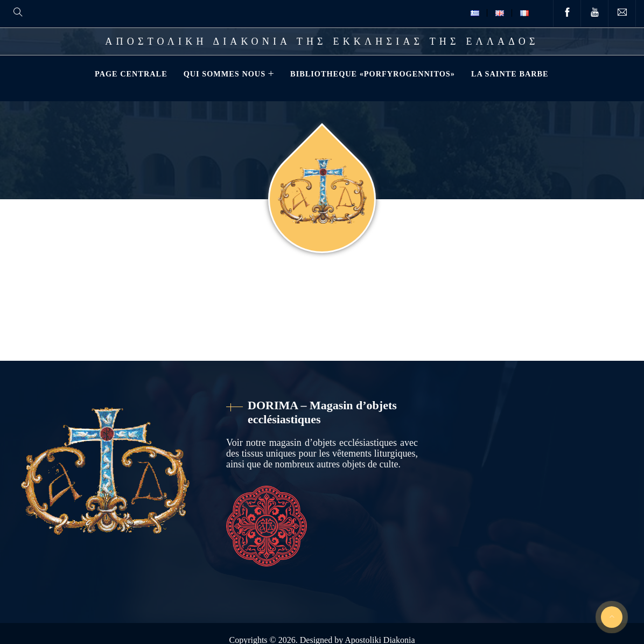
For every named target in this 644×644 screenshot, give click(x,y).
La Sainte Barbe (509, 74)
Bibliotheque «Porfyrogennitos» (372, 74)
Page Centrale (130, 74)
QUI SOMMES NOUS (223, 74)
